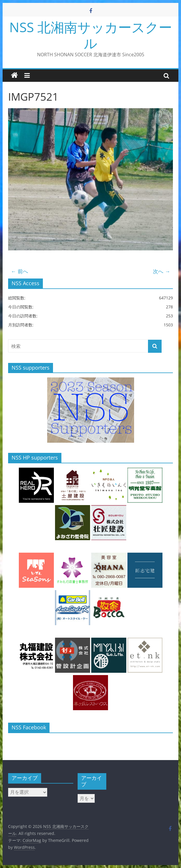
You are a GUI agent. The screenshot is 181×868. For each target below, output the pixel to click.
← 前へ (20, 271)
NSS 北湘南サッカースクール (91, 35)
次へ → (161, 271)
